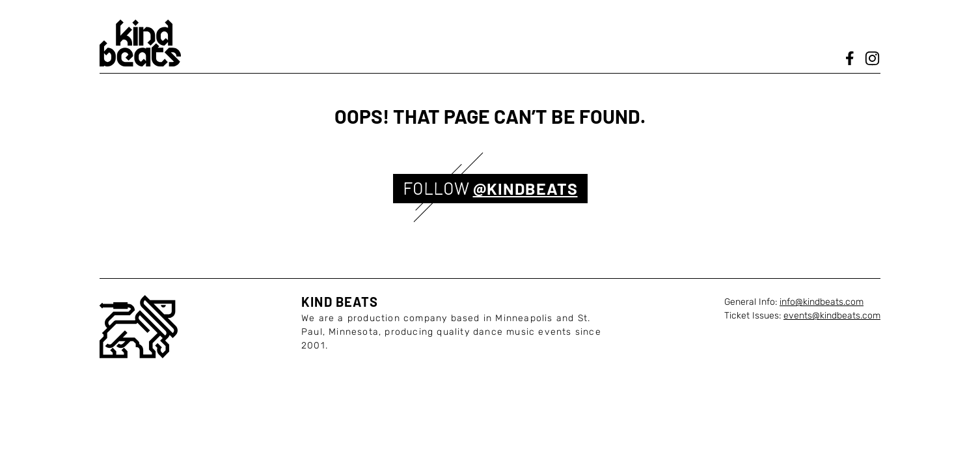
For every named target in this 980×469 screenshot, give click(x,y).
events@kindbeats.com (832, 316)
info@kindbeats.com (822, 302)
